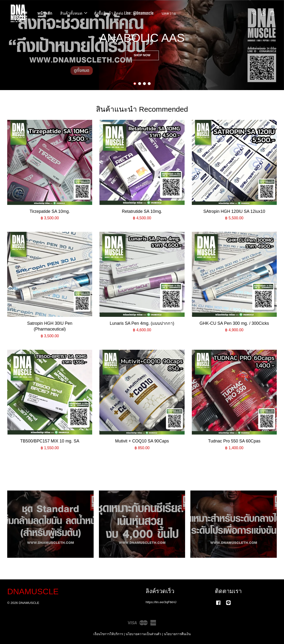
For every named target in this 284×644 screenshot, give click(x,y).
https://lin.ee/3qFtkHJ (161, 602)
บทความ (169, 13)
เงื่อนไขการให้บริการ (108, 634)
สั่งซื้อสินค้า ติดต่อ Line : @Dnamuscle (124, 13)
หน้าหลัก (45, 13)
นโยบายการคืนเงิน (177, 634)
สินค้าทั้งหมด (74, 13)
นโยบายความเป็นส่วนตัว (143, 634)
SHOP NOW (142, 55)
